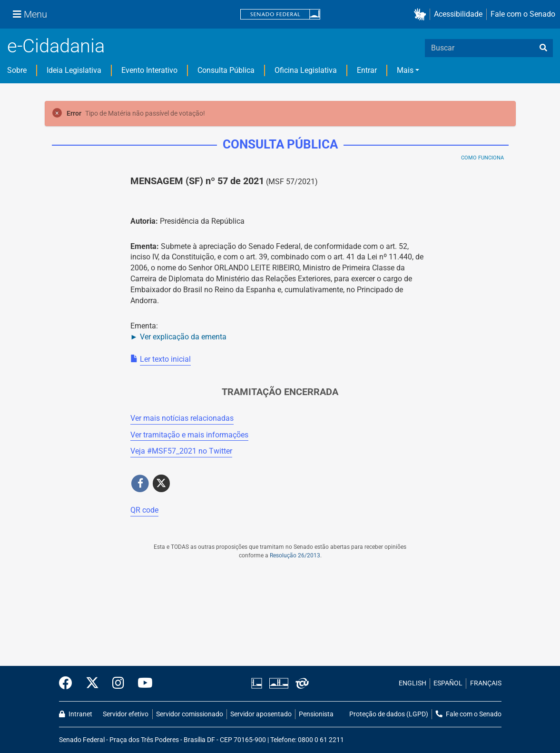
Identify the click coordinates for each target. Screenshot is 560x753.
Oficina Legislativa (306, 70)
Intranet (76, 714)
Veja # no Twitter (181, 451)
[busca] (543, 48)
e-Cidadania (56, 46)
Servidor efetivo (126, 714)
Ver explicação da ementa (183, 337)
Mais (405, 70)
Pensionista (316, 714)
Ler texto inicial (165, 359)
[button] (422, 15)
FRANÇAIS (486, 683)
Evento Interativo (149, 70)
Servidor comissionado (190, 714)
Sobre (17, 70)
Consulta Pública (226, 70)
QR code (144, 510)
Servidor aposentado (261, 714)
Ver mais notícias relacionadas (182, 418)
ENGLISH (413, 683)
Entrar (367, 70)
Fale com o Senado (523, 14)
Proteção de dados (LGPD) (389, 714)
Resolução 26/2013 (295, 555)
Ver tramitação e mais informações (189, 435)
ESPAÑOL (448, 683)
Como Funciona (482, 158)
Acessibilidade (458, 14)
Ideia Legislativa (74, 70)
